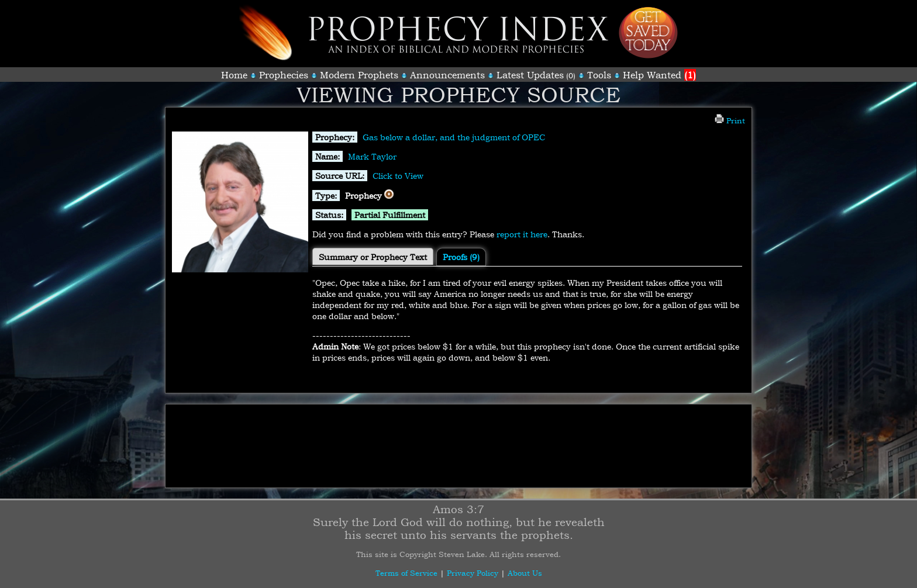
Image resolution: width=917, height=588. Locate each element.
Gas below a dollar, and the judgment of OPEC (454, 137)
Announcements (447, 75)
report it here (522, 234)
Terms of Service (406, 573)
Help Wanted (659, 75)
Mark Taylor (372, 156)
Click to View (398, 176)
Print (730, 120)
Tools (599, 75)
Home (234, 75)
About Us (525, 573)
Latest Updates (530, 75)
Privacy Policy (473, 573)
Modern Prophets (359, 75)
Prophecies (284, 75)
